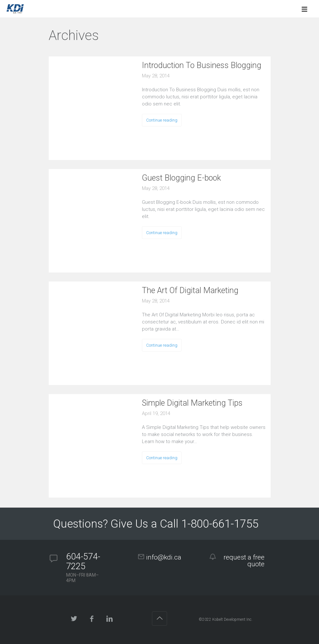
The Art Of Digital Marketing (190, 290)
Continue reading (162, 120)
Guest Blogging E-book (181, 178)
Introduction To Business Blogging (202, 65)
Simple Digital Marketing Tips (192, 403)
